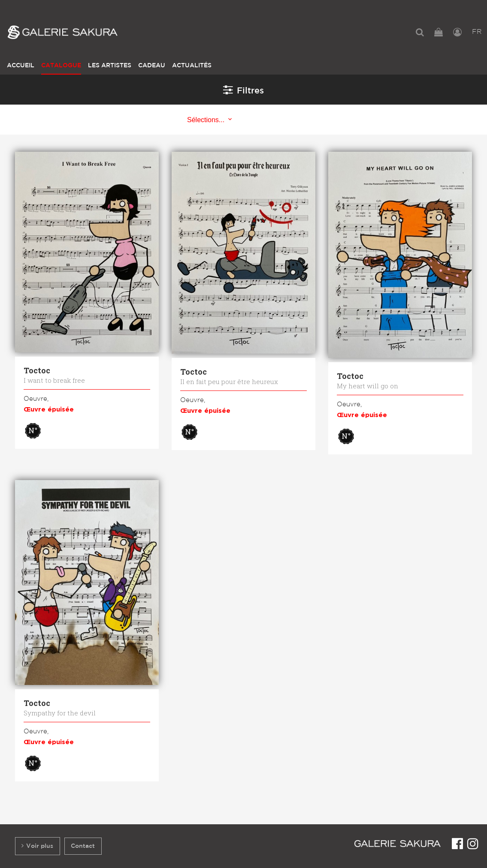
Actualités (192, 65)
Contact (83, 846)
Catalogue (61, 65)
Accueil (21, 65)
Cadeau (152, 65)
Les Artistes (110, 65)
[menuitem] (420, 32)
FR (477, 32)
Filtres (243, 90)
